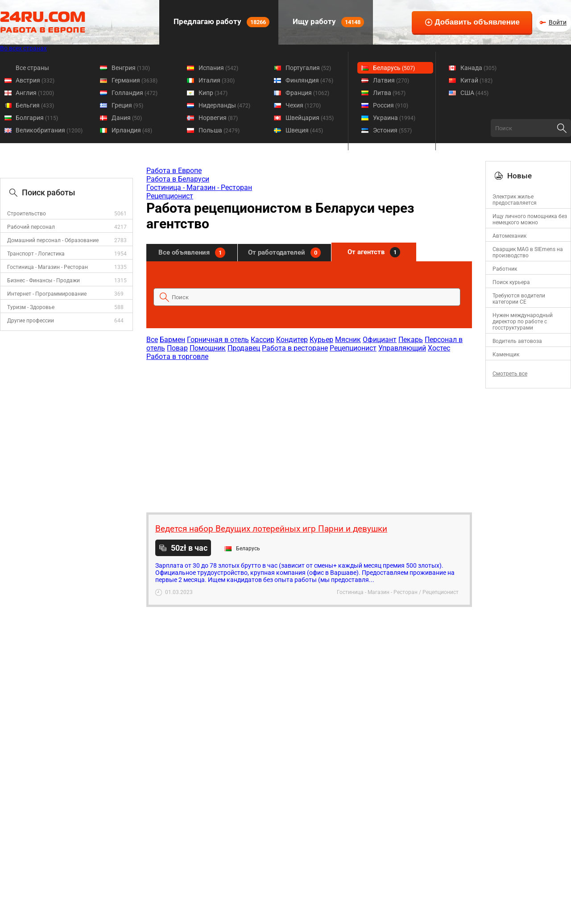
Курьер (321, 340)
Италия (217, 80)
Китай (476, 80)
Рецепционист (170, 196)
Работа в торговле (177, 357)
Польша (219, 130)
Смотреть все (510, 374)
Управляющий (402, 348)
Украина (394, 118)
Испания (218, 68)
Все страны (32, 68)
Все (152, 340)
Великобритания (49, 130)
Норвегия (218, 118)
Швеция (304, 130)
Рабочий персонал (31, 227)
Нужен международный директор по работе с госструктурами (523, 322)
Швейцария (310, 118)
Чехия (303, 105)
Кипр (213, 93)
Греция (127, 105)
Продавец (244, 348)
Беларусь (394, 68)
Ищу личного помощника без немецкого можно (530, 219)
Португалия (308, 68)
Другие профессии (31, 321)
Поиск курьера (511, 282)
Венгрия (131, 68)
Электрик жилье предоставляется (515, 200)
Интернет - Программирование (47, 294)
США (474, 93)
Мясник (348, 340)
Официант (380, 340)
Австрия (35, 80)
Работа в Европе (174, 171)
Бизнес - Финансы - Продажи (43, 280)
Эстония (392, 130)
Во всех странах (23, 48)
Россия (391, 105)
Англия (35, 93)
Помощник (208, 348)
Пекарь (411, 340)
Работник (505, 269)
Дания (127, 118)
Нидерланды (224, 105)
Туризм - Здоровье (31, 307)
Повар (177, 348)
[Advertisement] (309, 432)
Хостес (439, 348)
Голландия (134, 93)
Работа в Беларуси (178, 179)
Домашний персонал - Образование (53, 240)
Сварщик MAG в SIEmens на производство (528, 252)
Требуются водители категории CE (519, 299)
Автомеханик (509, 236)
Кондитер (292, 340)
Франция (307, 93)
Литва (389, 93)
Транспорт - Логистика (36, 254)
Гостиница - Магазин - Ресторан (48, 267)
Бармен (172, 340)
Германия (134, 80)
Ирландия (132, 130)
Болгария (37, 118)
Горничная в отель (218, 340)
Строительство (27, 214)
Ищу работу (327, 22)
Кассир (263, 340)
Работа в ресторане (295, 348)
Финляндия (309, 80)
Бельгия (35, 105)
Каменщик (506, 355)
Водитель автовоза (517, 341)
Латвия (391, 80)
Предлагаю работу (221, 22)
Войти (558, 22)
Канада (478, 68)
